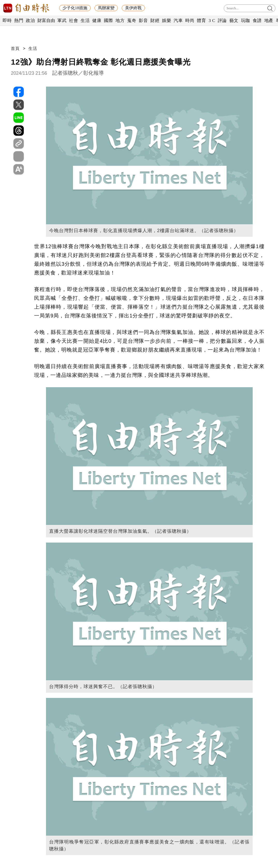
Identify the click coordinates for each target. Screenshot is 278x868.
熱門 (19, 21)
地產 (269, 21)
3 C (212, 21)
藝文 (234, 21)
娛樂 (167, 21)
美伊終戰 (133, 8)
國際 (108, 21)
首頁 (15, 48)
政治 (30, 21)
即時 (7, 21)
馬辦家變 (106, 8)
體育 (201, 21)
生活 (85, 21)
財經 (155, 21)
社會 (74, 21)
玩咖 (246, 21)
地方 (120, 21)
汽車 (178, 21)
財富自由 (46, 21)
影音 (143, 21)
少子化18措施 (75, 8)
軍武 (62, 21)
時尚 (190, 21)
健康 (97, 21)
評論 (222, 21)
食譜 (257, 21)
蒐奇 (132, 21)
